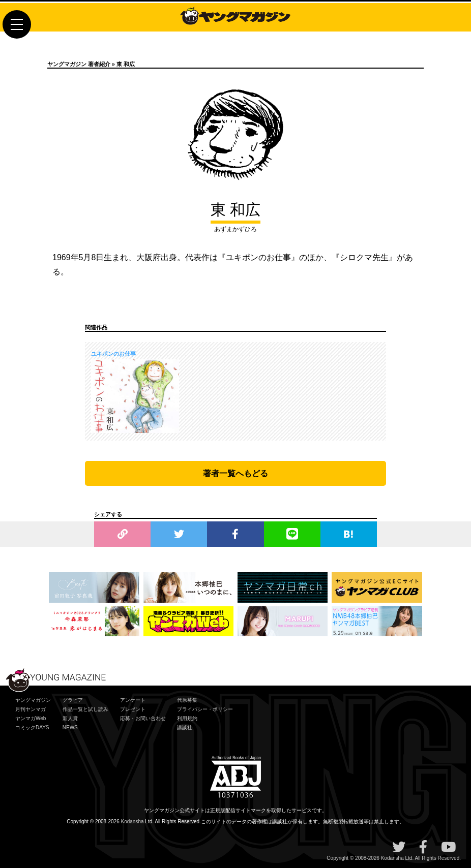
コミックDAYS (32, 727)
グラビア (73, 700)
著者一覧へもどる (236, 473)
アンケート (133, 700)
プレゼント (133, 709)
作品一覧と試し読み (85, 709)
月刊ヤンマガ (31, 709)
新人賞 (70, 718)
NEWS (70, 727)
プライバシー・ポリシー (205, 709)
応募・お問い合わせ (143, 718)
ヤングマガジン (33, 700)
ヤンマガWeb (31, 718)
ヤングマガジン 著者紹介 (79, 64)
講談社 (185, 727)
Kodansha (133, 821)
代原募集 (187, 700)
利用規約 (187, 718)
